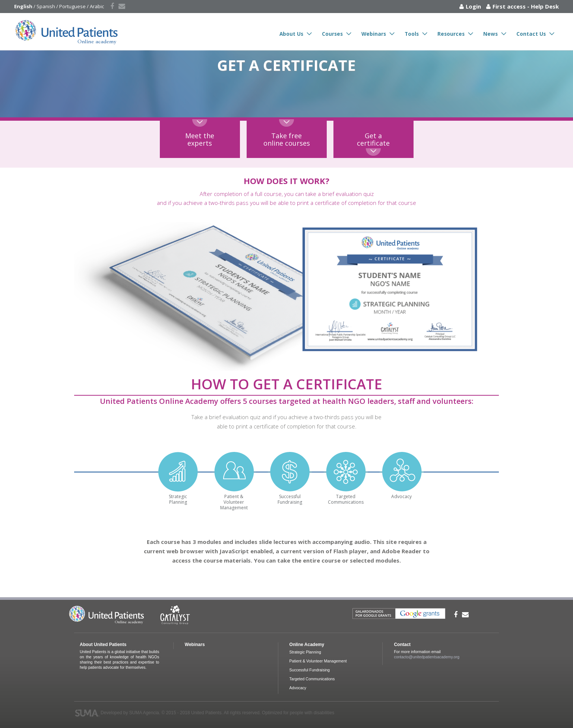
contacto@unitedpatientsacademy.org (427, 657)
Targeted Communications (312, 679)
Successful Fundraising (310, 670)
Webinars (374, 34)
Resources (451, 34)
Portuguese (72, 6)
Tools (412, 34)
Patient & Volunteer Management (318, 661)
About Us (291, 34)
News (490, 34)
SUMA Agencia (144, 713)
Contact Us (531, 34)
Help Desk (545, 6)
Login (473, 6)
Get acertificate (373, 139)
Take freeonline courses (287, 139)
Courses (332, 34)
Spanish (46, 6)
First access (509, 6)
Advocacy (298, 688)
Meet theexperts (200, 139)
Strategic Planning (305, 652)
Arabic (97, 6)
